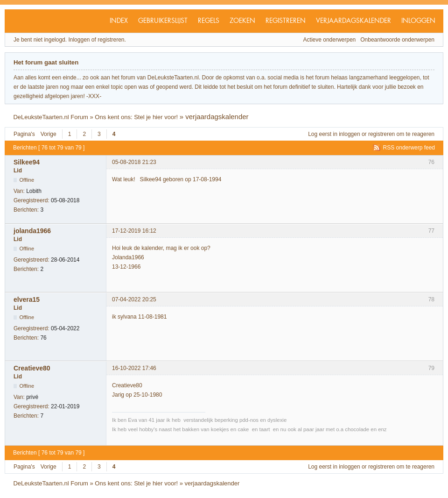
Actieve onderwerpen (330, 40)
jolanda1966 (32, 231)
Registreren (286, 21)
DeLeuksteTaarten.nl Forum (50, 117)
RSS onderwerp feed (409, 148)
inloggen (349, 134)
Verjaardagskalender (353, 21)
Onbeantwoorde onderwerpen (397, 40)
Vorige (49, 134)
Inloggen (418, 21)
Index (119, 21)
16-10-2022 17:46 (134, 368)
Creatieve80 (32, 368)
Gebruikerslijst (163, 21)
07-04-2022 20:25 (134, 299)
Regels (209, 21)
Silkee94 (27, 162)
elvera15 (27, 299)
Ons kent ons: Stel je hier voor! (136, 117)
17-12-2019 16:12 (134, 231)
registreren (381, 134)
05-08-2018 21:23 (134, 162)
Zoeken (242, 21)
